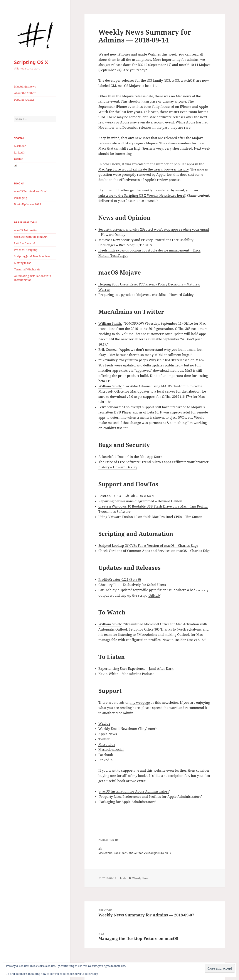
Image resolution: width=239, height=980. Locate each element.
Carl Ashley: (108, 590)
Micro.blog (107, 744)
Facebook (106, 755)
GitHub (19, 159)
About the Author (25, 93)
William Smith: (110, 323)
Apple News (108, 734)
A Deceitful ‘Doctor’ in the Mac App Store (130, 457)
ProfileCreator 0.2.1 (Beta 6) (120, 579)
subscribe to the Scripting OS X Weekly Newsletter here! (142, 195)
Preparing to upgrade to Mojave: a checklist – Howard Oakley (146, 295)
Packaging (20, 198)
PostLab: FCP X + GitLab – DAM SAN (126, 496)
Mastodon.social (111, 749)
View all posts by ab (156, 853)
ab (124, 878)
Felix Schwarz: (110, 407)
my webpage (140, 702)
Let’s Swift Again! (25, 243)
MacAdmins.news (25, 87)
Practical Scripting (26, 250)
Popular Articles (24, 100)
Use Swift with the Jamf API (31, 237)
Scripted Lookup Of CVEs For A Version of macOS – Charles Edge (148, 545)
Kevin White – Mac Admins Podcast (126, 674)
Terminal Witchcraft (27, 269)
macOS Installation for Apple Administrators (134, 791)
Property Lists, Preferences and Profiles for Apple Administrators (150, 796)
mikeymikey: (108, 360)
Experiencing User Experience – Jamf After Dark (136, 668)
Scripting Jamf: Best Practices (32, 256)
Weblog (104, 723)
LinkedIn (20, 153)
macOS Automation (26, 230)
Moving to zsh (23, 263)
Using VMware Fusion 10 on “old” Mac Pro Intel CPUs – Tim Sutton (150, 517)
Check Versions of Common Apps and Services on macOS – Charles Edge (154, 551)
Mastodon (20, 146)
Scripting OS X (31, 62)
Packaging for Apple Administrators (127, 802)
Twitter (104, 739)
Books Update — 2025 (28, 204)
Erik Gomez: (108, 349)
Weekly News (140, 878)
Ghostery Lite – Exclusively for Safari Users (132, 585)
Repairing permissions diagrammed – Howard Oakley (140, 501)
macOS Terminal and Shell (31, 191)
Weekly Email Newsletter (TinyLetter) (127, 729)
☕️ (16, 166)
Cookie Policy (90, 974)
